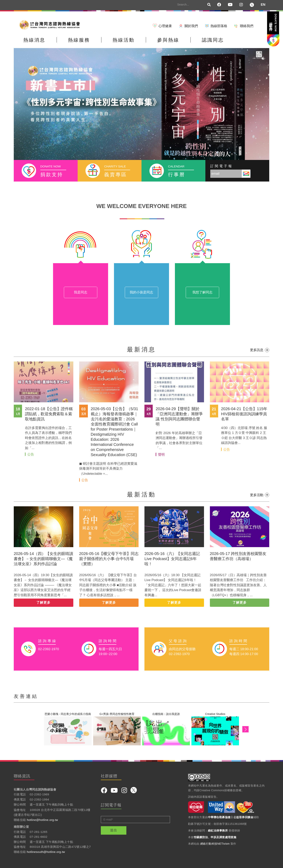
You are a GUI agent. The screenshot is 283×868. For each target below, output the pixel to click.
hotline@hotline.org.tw (42, 820)
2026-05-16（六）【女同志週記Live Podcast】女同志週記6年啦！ (172, 559)
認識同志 (213, 40)
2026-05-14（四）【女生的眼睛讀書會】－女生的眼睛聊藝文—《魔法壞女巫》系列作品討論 (43, 559)
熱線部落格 (219, 26)
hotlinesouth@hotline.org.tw (46, 852)
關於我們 (191, 26)
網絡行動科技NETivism (215, 844)
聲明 (161, 455)
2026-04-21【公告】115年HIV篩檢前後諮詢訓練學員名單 (244, 414)
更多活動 (257, 495)
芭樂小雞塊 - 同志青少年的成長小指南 (68, 714)
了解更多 (43, 603)
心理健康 (165, 26)
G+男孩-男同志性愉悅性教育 (117, 714)
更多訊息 (257, 350)
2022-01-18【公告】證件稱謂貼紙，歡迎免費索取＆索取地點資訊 (49, 414)
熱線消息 (34, 40)
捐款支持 (273, 23)
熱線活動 (124, 40)
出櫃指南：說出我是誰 (166, 714)
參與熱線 (168, 40)
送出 (114, 830)
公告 (31, 454)
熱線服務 (79, 40)
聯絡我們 (247, 26)
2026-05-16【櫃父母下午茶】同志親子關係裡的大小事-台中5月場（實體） (109, 559)
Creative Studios (215, 714)
